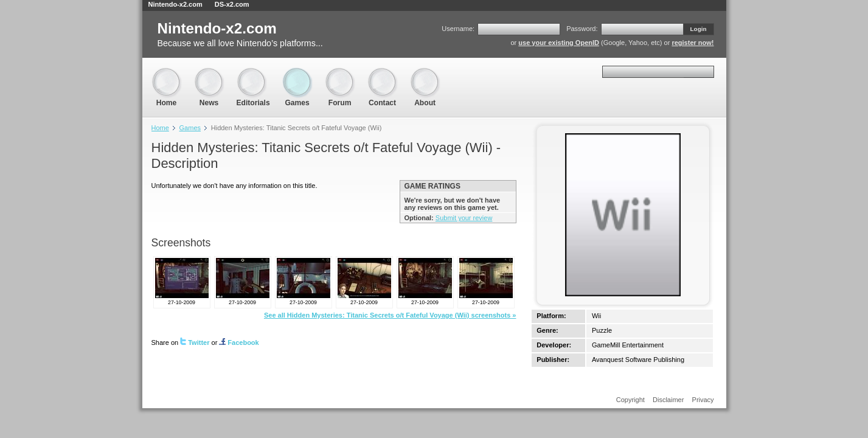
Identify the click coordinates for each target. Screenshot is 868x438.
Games (297, 73)
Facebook (239, 342)
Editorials (253, 73)
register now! (693, 43)
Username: (458, 29)
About (425, 73)
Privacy (703, 400)
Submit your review (464, 218)
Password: (582, 29)
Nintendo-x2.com (175, 4)
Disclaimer (668, 400)
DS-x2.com (232, 4)
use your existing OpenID (559, 43)
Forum (340, 73)
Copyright (630, 400)
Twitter (195, 342)
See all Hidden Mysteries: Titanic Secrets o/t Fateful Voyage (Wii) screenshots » (390, 315)
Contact (383, 73)
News (209, 73)
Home (167, 73)
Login (699, 29)
